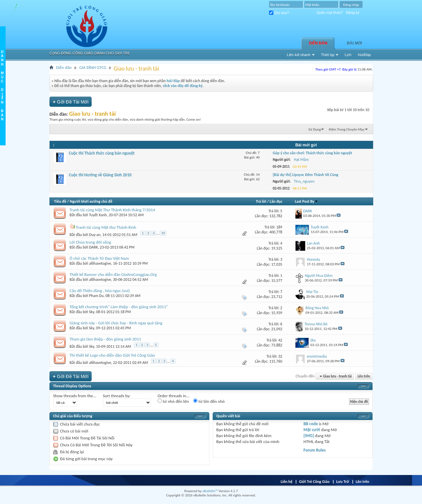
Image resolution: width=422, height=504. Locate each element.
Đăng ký (353, 13)
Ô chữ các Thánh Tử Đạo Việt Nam (99, 258)
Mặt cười (312, 430)
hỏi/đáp (173, 81)
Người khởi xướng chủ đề (91, 201)
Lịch (348, 55)
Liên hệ (286, 482)
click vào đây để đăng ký (183, 86)
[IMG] (309, 436)
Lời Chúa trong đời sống (90, 242)
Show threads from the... (75, 396)
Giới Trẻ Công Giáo (314, 482)
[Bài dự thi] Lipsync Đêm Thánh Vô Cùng (305, 175)
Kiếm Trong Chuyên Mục (347, 129)
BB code (311, 424)
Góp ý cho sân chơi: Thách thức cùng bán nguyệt (312, 153)
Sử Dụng (315, 129)
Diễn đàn (318, 43)
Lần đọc (276, 201)
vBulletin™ (210, 491)
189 (279, 227)
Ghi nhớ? (279, 13)
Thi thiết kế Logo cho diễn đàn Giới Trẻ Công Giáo (112, 355)
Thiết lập (328, 55)
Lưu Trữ (343, 482)
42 (280, 340)
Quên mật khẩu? (330, 13)
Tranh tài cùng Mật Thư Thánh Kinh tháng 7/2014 (112, 210)
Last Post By (306, 201)
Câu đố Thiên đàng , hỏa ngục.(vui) (100, 291)
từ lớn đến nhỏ (209, 401)
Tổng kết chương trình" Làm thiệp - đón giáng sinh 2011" (119, 307)
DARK (93, 247)
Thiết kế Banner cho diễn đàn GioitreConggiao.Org (113, 274)
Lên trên (364, 376)
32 (280, 356)
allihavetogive (100, 263)
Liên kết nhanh (299, 55)
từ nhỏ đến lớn (173, 401)
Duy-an (95, 235)
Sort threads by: (117, 396)
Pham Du (96, 296)
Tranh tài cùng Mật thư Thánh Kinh (106, 227)
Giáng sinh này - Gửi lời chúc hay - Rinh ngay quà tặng (116, 323)
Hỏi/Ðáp (364, 55)
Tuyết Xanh (98, 215)
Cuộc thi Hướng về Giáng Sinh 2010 (100, 175)
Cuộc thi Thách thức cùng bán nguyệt (102, 153)
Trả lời (261, 201)
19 (163, 233)
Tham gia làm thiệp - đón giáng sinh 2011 (105, 339)
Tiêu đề (60, 201)
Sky (92, 312)
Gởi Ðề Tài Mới (71, 102)
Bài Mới (354, 43)
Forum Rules (315, 450)
